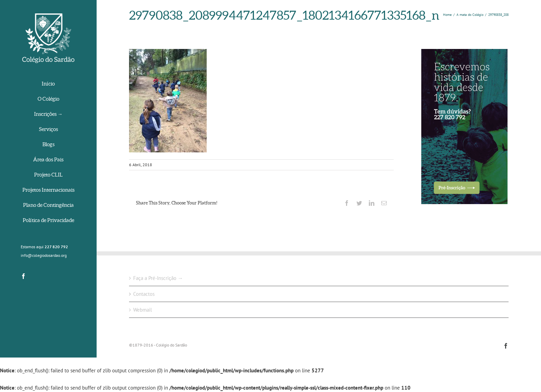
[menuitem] (48, 84)
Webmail (142, 310)
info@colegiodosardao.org (44, 255)
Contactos (144, 294)
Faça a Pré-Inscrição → (158, 278)
